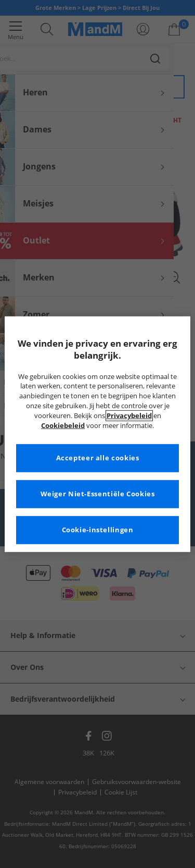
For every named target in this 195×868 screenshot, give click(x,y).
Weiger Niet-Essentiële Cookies (98, 494)
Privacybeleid (129, 416)
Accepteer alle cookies (98, 458)
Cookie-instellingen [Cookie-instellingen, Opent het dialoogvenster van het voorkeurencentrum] (98, 530)
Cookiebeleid (63, 426)
